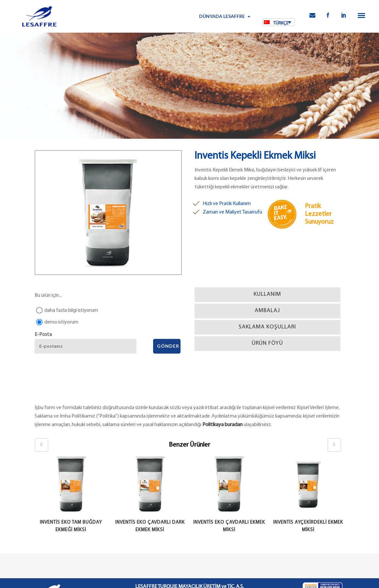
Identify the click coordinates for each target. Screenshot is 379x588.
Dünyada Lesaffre (222, 16)
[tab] (268, 295)
